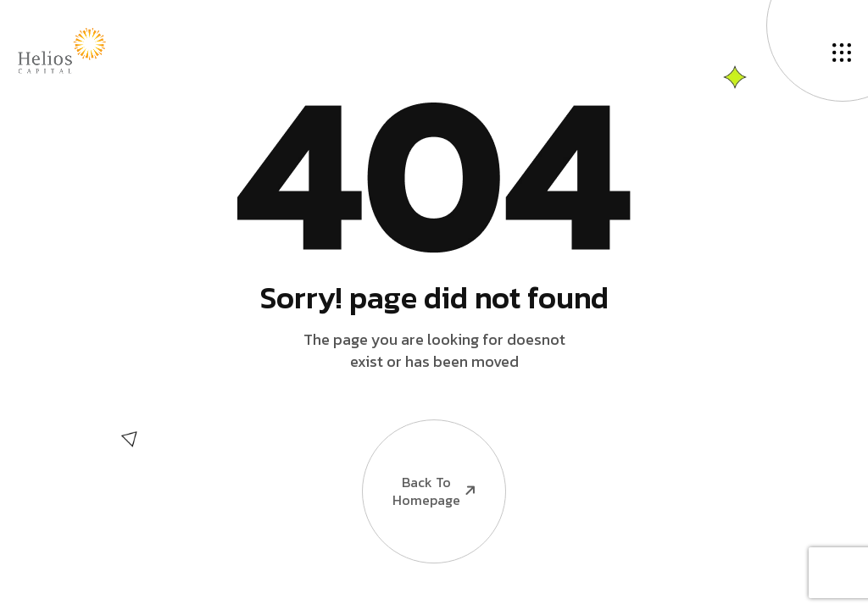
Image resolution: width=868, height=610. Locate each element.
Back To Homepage (420, 467)
